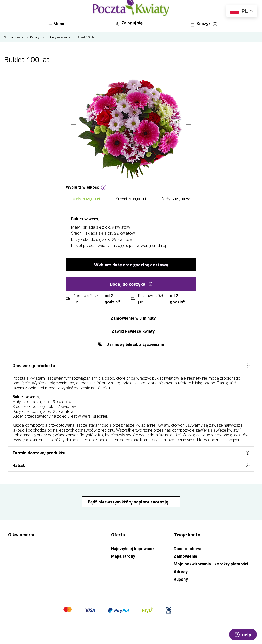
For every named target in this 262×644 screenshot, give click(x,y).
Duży (176, 199)
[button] (126, 182)
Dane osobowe (188, 549)
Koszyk (204, 24)
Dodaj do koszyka (131, 284)
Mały (86, 199)
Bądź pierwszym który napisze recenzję (128, 502)
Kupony (181, 579)
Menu (56, 24)
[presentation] (73, 125)
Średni (131, 199)
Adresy (181, 572)
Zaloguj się (129, 23)
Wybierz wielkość (86, 187)
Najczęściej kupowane (132, 549)
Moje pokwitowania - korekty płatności (211, 564)
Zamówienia (185, 556)
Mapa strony (123, 556)
